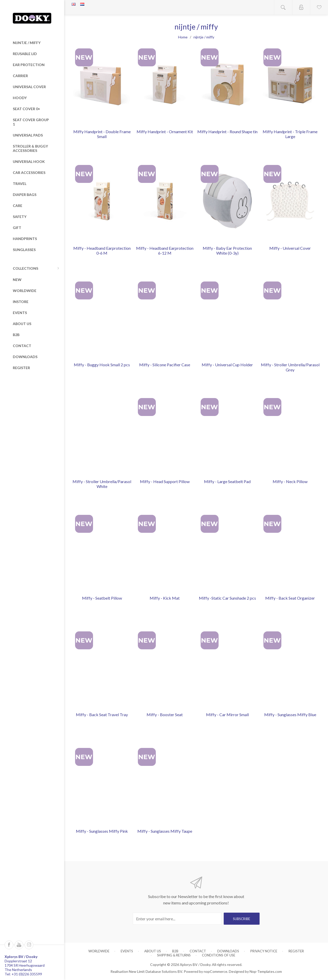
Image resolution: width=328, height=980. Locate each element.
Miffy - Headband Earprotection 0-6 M (102, 251)
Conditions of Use (219, 955)
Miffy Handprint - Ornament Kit (165, 132)
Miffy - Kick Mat (165, 598)
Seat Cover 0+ (27, 109)
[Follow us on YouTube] (19, 945)
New (17, 280)
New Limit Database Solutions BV (156, 971)
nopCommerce (216, 971)
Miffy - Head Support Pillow (165, 481)
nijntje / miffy (27, 43)
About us (22, 324)
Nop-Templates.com (266, 971)
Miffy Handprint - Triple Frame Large (290, 134)
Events (20, 313)
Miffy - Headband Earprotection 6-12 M (165, 251)
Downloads (25, 357)
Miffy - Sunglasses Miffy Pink (102, 831)
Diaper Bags (25, 195)
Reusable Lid (25, 54)
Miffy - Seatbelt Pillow (102, 598)
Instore (21, 302)
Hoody (20, 98)
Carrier (20, 76)
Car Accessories (29, 173)
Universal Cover (29, 87)
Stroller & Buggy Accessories (30, 148)
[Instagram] (29, 945)
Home (183, 37)
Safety (20, 217)
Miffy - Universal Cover (290, 248)
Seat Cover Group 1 (31, 122)
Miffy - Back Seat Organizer (290, 598)
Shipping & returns (174, 955)
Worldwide (25, 291)
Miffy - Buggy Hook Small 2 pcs (102, 365)
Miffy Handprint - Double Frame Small (102, 134)
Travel (20, 184)
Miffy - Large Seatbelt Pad (227, 481)
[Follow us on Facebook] (9, 945)
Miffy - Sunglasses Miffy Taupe (165, 831)
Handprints (25, 239)
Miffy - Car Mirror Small (227, 715)
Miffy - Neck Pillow (290, 481)
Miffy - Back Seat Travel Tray (102, 715)
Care (18, 206)
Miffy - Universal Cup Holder (227, 365)
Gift (17, 228)
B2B (16, 335)
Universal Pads (28, 135)
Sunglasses (24, 250)
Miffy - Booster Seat (165, 715)
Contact (22, 346)
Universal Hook (29, 161)
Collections (25, 268)
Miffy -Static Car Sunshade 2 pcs (227, 598)
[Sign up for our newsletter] (177, 919)
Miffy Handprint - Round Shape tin (227, 132)
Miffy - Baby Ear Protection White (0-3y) (227, 251)
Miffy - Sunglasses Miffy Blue (290, 715)
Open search (283, 7)
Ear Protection (29, 65)
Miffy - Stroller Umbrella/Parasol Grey (290, 367)
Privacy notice (264, 951)
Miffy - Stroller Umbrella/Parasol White (102, 484)
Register (21, 368)
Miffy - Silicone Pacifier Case (165, 365)
